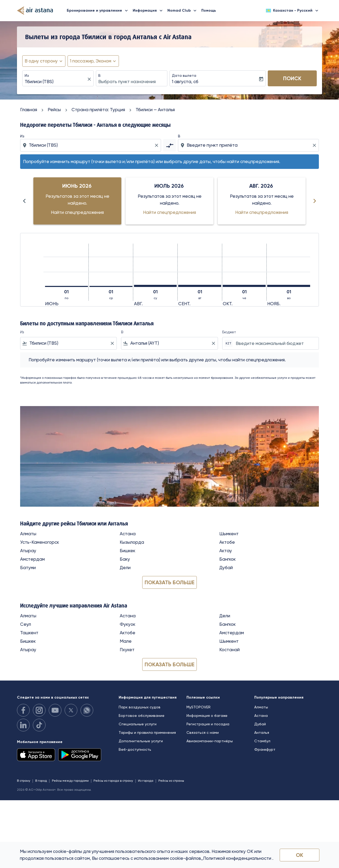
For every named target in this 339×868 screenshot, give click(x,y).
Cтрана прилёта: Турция (98, 110)
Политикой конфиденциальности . (238, 858)
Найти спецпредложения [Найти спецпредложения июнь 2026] (77, 212)
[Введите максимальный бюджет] (275, 343)
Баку (125, 559)
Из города (146, 781)
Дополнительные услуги (141, 741)
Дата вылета (184, 75)
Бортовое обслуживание (142, 716)
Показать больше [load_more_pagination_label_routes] (169, 582)
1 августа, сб (185, 82)
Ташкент (29, 633)
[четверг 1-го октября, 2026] (244, 286)
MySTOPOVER (199, 707)
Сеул (26, 624)
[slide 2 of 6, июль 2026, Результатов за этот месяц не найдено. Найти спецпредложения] (169, 201)
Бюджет (229, 332)
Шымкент (229, 534)
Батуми (28, 568)
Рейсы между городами (70, 781)
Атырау (28, 551)
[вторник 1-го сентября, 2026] (200, 286)
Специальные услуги (138, 724)
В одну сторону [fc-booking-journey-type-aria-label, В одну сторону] (41, 61)
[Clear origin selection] (157, 145)
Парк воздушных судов (140, 707)
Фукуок (128, 624)
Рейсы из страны (171, 781)
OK (300, 855)
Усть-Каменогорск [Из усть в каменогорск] (40, 542)
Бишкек (128, 551)
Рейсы (54, 110)
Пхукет (127, 650)
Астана (128, 534)
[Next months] (315, 201)
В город (41, 781)
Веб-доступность (135, 749)
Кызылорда (132, 542)
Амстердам (32, 559)
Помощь (209, 10)
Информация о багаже (207, 716)
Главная (29, 110)
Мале (126, 641)
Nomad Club (183, 11)
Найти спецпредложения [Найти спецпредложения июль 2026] (169, 212)
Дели (125, 568)
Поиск (292, 78)
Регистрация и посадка (208, 724)
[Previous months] (24, 201)
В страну (24, 781)
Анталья (262, 732)
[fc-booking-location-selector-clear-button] (90, 79)
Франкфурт (265, 749)
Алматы (28, 534)
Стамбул (262, 741)
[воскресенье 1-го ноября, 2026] (289, 286)
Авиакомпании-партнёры (210, 741)
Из (27, 75)
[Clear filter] (112, 343)
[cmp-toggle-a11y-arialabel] (169, 145)
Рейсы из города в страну (113, 781)
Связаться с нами (203, 732)
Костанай (229, 650)
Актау (226, 551)
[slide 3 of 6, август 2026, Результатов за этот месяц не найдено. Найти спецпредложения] (262, 201)
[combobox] (55, 82)
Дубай (226, 568)
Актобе (227, 542)
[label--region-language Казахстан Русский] (292, 11)
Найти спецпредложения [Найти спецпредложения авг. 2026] (262, 212)
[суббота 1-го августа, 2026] (155, 286)
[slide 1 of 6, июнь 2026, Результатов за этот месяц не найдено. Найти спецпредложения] (77, 201)
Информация (149, 11)
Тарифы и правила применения (147, 732)
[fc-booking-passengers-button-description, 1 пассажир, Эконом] (91, 61)
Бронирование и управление (99, 11)
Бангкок (228, 559)
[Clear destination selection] (315, 145)
